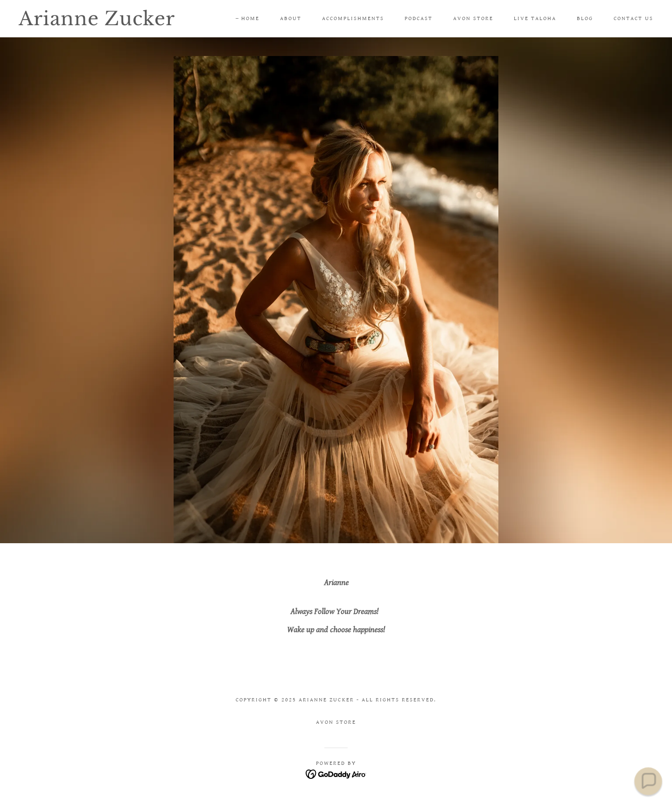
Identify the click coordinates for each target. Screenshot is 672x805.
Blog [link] (585, 18)
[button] (648, 781)
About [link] (291, 18)
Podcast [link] (419, 18)
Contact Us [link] (633, 18)
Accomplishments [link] (353, 18)
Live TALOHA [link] (535, 18)
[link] (106, 23)
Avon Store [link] (473, 18)
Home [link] (250, 18)
